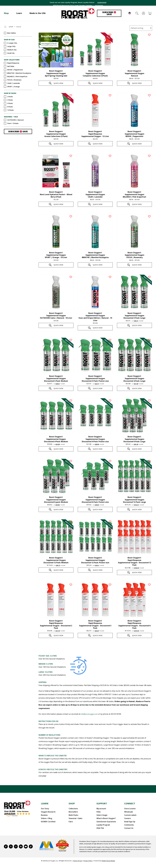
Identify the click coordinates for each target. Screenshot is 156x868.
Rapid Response (13, 63)
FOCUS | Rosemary (14, 80)
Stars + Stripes (13, 123)
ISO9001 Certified (47, 827)
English (130, 13)
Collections (72, 815)
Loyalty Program (102, 829)
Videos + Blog (46, 824)
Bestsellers (72, 818)
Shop (11, 27)
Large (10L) (11, 46)
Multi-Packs (73, 821)
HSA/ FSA (100, 832)
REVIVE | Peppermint (15, 70)
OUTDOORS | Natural (15, 120)
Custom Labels (129, 821)
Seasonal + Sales (74, 824)
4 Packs (10, 103)
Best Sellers (12, 33)
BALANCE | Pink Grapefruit (17, 76)
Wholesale (128, 818)
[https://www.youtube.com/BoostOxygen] (26, 850)
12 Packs (10, 110)
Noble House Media (108, 865)
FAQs (98, 818)
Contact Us (128, 832)
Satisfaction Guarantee (105, 827)
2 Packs (10, 96)
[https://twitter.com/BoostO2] (11, 850)
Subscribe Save (109, 13)
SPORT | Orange (13, 87)
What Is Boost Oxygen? (104, 824)
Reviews (44, 821)
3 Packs (10, 100)
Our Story (44, 815)
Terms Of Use (78, 865)
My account (100, 815)
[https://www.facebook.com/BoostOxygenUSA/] (6, 850)
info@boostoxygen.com (90, 721)
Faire (70, 827)
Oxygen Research (47, 818)
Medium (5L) (12, 50)
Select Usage (101, 821)
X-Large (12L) (12, 43)
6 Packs (10, 107)
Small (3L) (11, 53)
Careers (127, 824)
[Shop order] (141, 28)
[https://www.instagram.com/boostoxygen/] (16, 850)
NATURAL (11, 66)
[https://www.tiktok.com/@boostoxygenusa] (31, 850)
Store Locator (129, 815)
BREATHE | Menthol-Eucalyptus (19, 73)
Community (128, 829)
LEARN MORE (104, 3)
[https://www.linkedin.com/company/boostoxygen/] (21, 850)
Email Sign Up (129, 827)
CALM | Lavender (14, 83)
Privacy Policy (88, 865)
